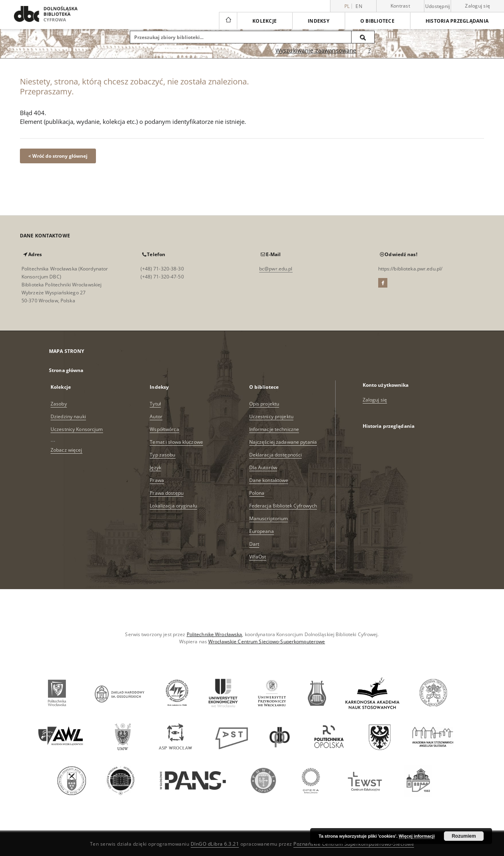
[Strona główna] (228, 21)
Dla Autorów (263, 467)
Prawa (157, 480)
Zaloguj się (478, 6)
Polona (257, 493)
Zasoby (59, 404)
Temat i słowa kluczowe (176, 442)
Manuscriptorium (269, 518)
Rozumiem (464, 836)
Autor (156, 416)
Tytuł (155, 404)
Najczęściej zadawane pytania (283, 442)
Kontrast (400, 6)
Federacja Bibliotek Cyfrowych (283, 506)
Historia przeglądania (457, 21)
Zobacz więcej (66, 450)
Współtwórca (164, 429)
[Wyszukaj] (363, 37)
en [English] (359, 6)
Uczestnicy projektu (271, 416)
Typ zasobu (162, 455)
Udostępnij (438, 6)
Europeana (262, 531)
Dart (254, 544)
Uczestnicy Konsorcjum (77, 429)
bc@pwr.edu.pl (276, 269)
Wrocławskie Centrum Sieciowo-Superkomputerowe (267, 642)
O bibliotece (377, 21)
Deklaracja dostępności (276, 455)
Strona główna (66, 370)
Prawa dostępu (167, 493)
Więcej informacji (417, 836)
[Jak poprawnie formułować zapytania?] (369, 51)
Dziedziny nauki (68, 416)
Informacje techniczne (274, 429)
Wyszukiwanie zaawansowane (316, 50)
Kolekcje (265, 21)
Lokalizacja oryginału (173, 506)
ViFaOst (258, 557)
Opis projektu (264, 404)
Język (155, 467)
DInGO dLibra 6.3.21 (215, 844)
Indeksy (318, 21)
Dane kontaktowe (269, 480)
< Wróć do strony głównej (58, 156)
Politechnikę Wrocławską (215, 634)
